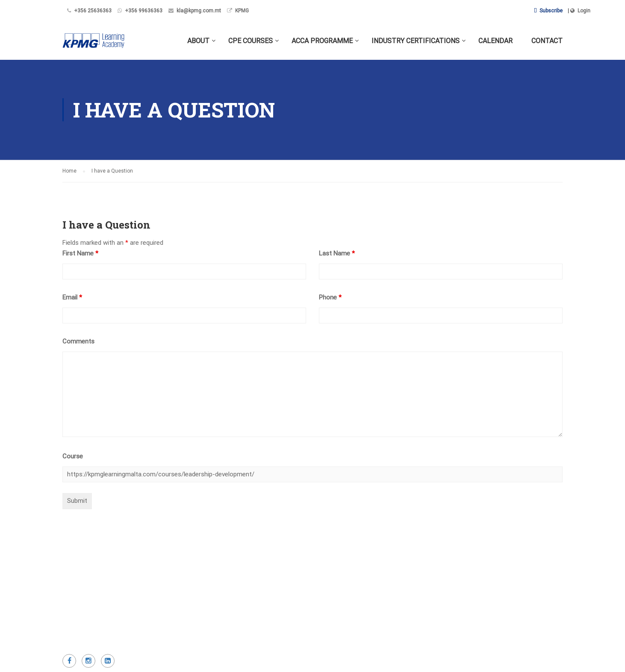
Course (73, 456)
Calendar (495, 41)
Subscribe (548, 11)
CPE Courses (251, 41)
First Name (80, 253)
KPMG (242, 11)
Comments (78, 341)
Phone (330, 297)
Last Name (337, 253)
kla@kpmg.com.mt (199, 11)
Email (72, 297)
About (198, 41)
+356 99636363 (144, 11)
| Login (579, 11)
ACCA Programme (322, 41)
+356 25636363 (93, 11)
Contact (547, 41)
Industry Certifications (416, 41)
